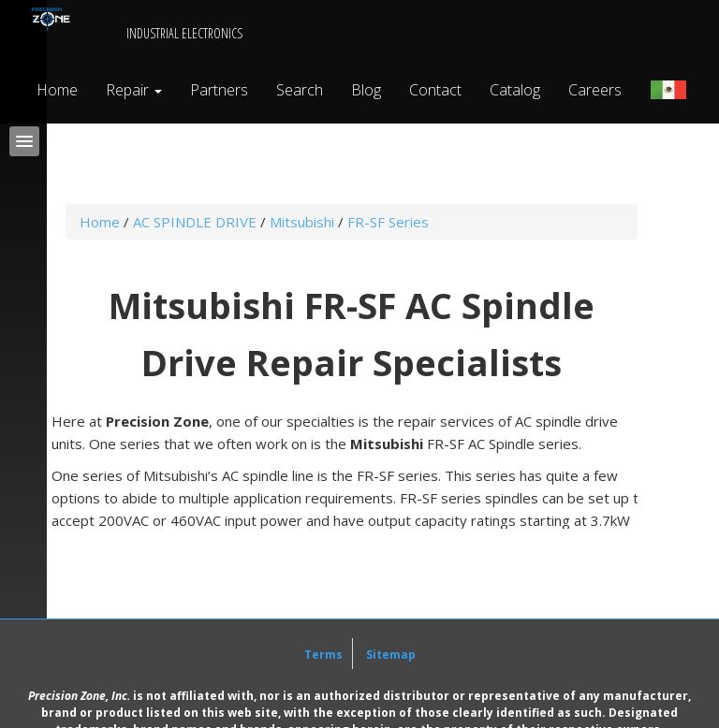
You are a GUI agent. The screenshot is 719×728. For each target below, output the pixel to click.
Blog (366, 90)
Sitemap (391, 655)
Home (57, 90)
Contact (435, 90)
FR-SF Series (388, 222)
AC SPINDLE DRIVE (195, 222)
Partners (219, 90)
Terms (323, 655)
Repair (134, 90)
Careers (595, 90)
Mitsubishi (302, 222)
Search (300, 90)
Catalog (515, 90)
